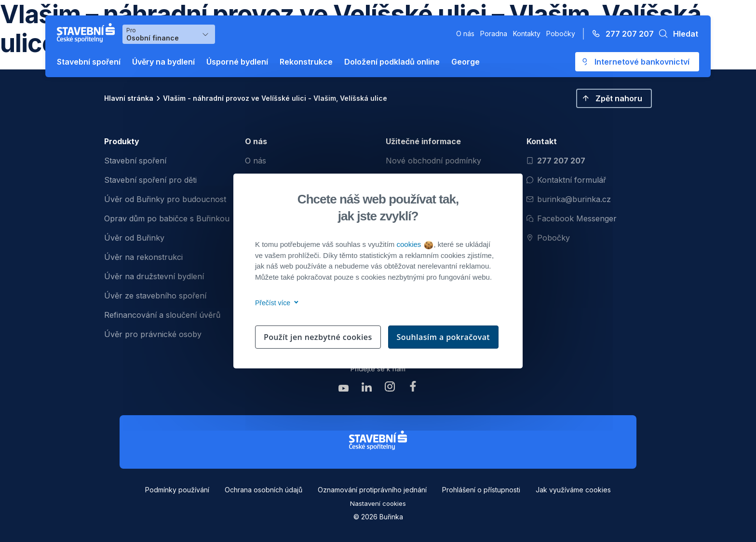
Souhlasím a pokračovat (444, 337)
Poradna (494, 34)
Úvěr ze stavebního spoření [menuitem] (155, 296)
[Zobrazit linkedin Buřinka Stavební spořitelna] (366, 389)
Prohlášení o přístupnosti (481, 490)
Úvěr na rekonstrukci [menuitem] (143, 257)
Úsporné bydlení (237, 62)
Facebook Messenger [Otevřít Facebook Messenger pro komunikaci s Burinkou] (572, 218)
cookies (414, 244)
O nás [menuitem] (256, 161)
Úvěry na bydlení (163, 62)
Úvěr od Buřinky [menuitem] (134, 238)
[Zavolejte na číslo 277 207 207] (620, 34)
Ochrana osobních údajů (263, 490)
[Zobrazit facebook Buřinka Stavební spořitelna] (413, 389)
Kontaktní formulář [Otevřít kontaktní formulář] (566, 180)
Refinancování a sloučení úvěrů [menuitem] (162, 315)
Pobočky (561, 34)
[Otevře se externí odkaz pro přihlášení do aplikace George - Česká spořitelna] (637, 62)
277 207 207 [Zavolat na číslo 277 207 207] (556, 161)
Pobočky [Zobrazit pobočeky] (548, 238)
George (466, 62)
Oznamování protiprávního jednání (372, 490)
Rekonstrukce (306, 62)
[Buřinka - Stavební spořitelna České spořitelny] (88, 33)
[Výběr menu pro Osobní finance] (169, 34)
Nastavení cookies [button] (378, 503)
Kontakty (527, 34)
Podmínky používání (177, 490)
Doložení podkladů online (392, 62)
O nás (465, 34)
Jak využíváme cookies (573, 490)
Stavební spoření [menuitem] (135, 161)
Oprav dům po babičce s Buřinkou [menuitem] (167, 218)
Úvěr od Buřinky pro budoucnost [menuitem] (165, 199)
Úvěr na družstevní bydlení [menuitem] (154, 276)
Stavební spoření (89, 62)
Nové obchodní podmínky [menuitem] (433, 161)
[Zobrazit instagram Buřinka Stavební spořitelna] (390, 389)
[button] (676, 34)
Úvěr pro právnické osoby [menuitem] (153, 334)
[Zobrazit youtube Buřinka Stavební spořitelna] (343, 389)
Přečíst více (275, 303)
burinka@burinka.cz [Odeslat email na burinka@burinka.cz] (569, 199)
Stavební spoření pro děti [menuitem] (150, 180)
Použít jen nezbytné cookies (318, 337)
